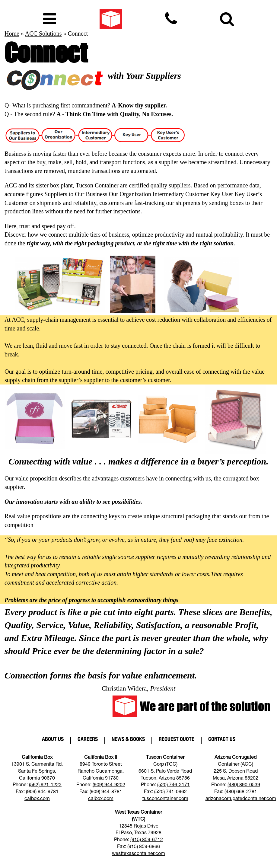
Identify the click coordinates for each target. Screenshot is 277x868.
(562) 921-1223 (45, 785)
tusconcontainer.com (165, 799)
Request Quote (177, 740)
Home (12, 34)
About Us (53, 740)
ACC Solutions (43, 34)
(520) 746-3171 (174, 785)
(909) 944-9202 (109, 785)
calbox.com (37, 799)
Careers (88, 740)
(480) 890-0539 (244, 785)
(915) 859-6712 (147, 840)
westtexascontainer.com (138, 854)
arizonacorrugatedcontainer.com (241, 799)
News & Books (128, 740)
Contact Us (222, 740)
